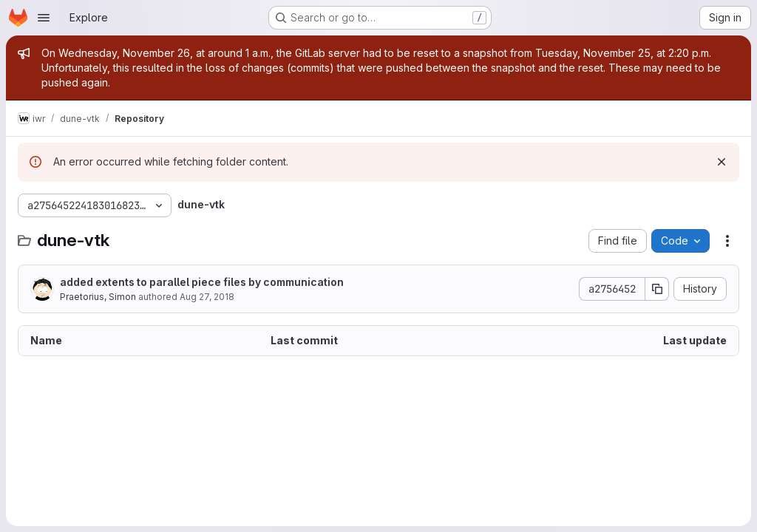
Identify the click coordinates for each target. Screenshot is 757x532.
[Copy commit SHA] (657, 289)
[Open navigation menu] (44, 18)
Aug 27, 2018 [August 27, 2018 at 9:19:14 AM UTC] (207, 297)
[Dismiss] (722, 162)
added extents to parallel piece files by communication (202, 282)
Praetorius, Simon (98, 297)
